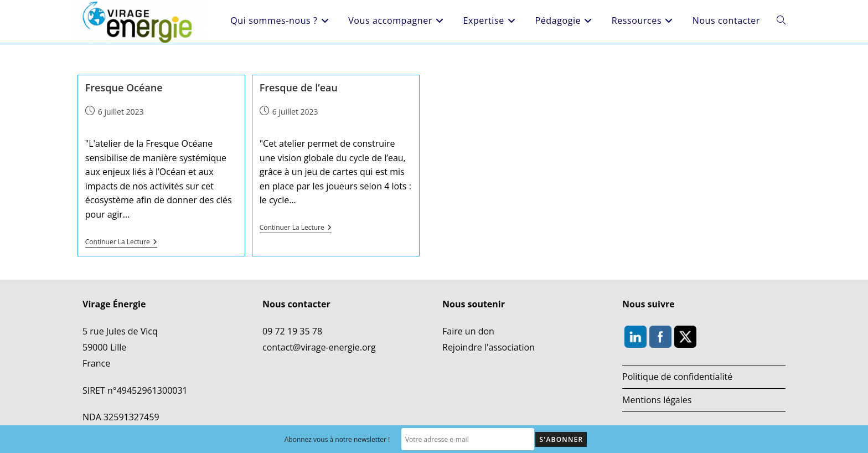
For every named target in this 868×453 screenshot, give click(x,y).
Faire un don (468, 331)
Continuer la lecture (121, 242)
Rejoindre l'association (489, 347)
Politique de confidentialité (677, 377)
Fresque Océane (124, 87)
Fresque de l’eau (299, 87)
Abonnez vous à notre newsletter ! (337, 439)
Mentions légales (657, 400)
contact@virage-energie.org (319, 347)
